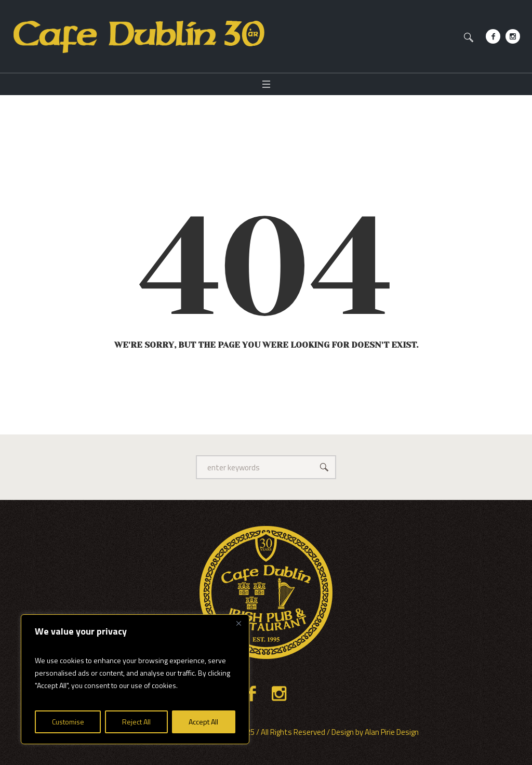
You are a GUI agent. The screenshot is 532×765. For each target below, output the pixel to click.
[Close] (238, 623)
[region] (135, 679)
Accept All (203, 722)
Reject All (136, 722)
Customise (68, 722)
